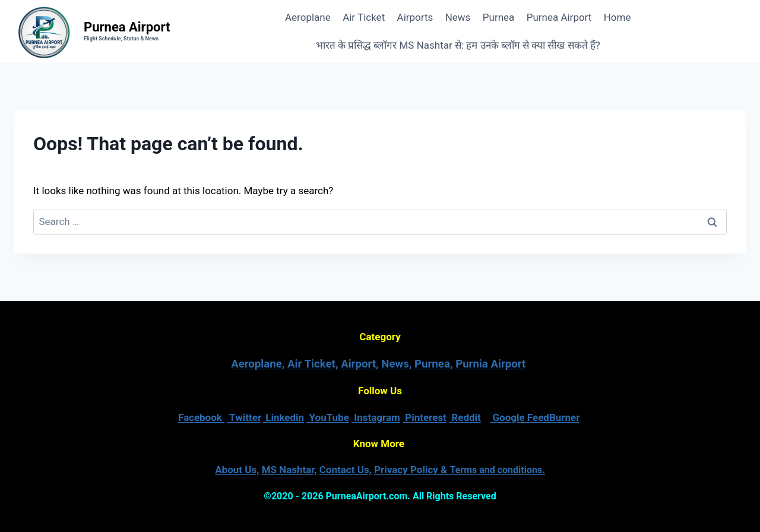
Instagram (376, 417)
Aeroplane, (258, 364)
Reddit (465, 417)
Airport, (360, 364)
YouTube (328, 417)
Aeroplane (308, 17)
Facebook (201, 417)
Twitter (244, 417)
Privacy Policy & (460, 470)
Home (617, 17)
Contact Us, (346, 470)
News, (396, 364)
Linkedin (284, 417)
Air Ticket (364, 17)
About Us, (237, 470)
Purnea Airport (559, 17)
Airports (415, 17)
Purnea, (433, 364)
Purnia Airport (490, 364)
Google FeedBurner (534, 417)
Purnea (499, 17)
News (458, 17)
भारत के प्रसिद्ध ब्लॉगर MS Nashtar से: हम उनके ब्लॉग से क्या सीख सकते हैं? (458, 45)
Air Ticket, (313, 364)
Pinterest (425, 417)
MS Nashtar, (289, 470)
